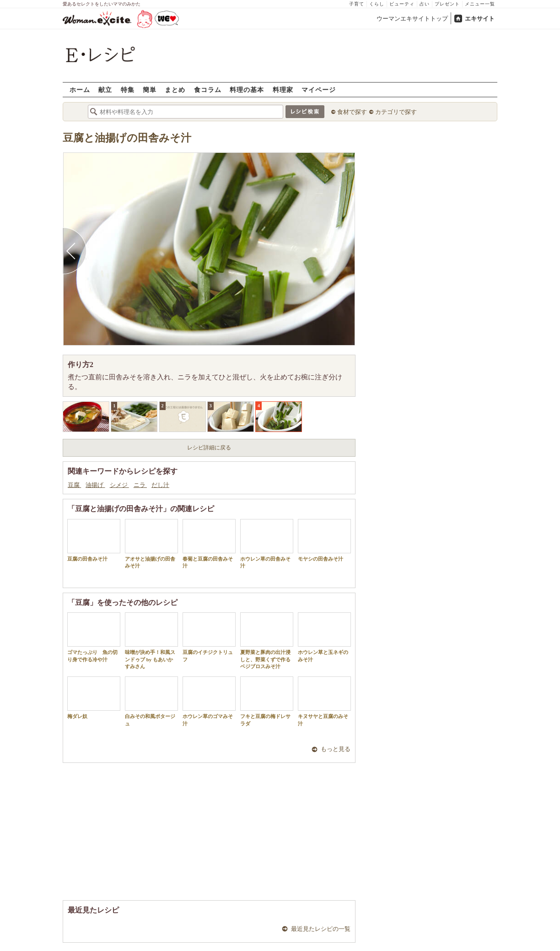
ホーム (80, 89)
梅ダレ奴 (94, 698)
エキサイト (480, 19)
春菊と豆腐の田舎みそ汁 (209, 544)
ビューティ (402, 4)
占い (425, 4)
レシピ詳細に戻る (209, 448)
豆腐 (74, 485)
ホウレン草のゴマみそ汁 (209, 701)
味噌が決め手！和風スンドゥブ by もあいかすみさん (151, 641)
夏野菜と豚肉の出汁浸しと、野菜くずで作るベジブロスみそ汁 (267, 641)
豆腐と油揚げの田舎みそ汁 (127, 138)
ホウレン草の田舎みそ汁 (267, 544)
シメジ (119, 485)
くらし (377, 4)
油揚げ (95, 485)
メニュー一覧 (480, 4)
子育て (357, 4)
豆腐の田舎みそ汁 (94, 540)
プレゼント (447, 4)
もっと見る (336, 749)
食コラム (208, 89)
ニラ (140, 485)
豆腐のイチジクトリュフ (209, 637)
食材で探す (352, 112)
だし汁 (160, 485)
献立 (105, 89)
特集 (128, 89)
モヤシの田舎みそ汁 (324, 540)
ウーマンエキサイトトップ (412, 19)
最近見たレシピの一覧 (321, 929)
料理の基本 (247, 89)
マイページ (319, 89)
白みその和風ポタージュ (151, 701)
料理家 (283, 89)
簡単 (150, 89)
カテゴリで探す (396, 112)
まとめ (175, 89)
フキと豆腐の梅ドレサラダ (267, 701)
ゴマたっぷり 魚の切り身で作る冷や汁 (94, 637)
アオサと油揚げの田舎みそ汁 (151, 544)
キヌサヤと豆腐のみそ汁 (324, 701)
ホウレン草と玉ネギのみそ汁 (324, 637)
